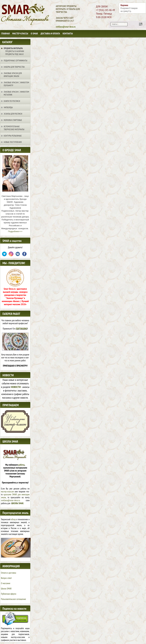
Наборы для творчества (14, 67)
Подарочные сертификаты (15, 61)
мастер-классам (7, 492)
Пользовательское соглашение (13, 599)
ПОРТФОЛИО (22, 329)
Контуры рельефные (13, 136)
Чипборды (8, 107)
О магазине (6, 583)
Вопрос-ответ (6, 578)
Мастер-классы (20, 33)
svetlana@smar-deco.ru (10, 500)
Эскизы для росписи (13, 114)
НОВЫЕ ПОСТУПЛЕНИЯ (13, 142)
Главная (5, 33)
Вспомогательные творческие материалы (14, 128)
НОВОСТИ (16, 387)
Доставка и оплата (50, 33)
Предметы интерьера (13, 48)
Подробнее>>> (15, 231)
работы (21, 465)
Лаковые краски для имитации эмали (13, 75)
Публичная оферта (9, 594)
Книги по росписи (12, 101)
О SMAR (34, 33)
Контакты (68, 33)
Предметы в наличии (15, 51)
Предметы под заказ (14, 54)
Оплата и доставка (8, 573)
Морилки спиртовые (13, 120)
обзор (13, 519)
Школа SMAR (6, 589)
